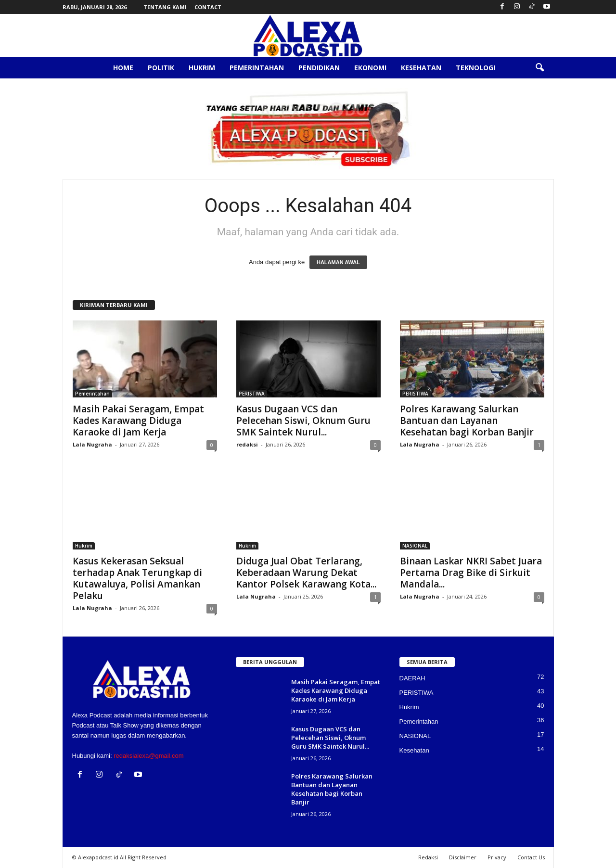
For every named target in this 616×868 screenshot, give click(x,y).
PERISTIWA (252, 394)
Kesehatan (421, 68)
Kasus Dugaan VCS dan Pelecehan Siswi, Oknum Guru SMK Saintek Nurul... (303, 421)
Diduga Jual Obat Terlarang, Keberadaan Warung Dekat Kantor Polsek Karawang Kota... (306, 573)
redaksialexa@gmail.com (148, 756)
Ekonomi (370, 68)
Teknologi (475, 68)
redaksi (247, 444)
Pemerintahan (257, 68)
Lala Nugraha (92, 444)
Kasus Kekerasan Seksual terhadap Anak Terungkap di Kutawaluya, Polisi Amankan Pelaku (137, 578)
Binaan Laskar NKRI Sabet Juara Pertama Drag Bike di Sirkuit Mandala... (471, 573)
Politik (161, 68)
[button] (539, 68)
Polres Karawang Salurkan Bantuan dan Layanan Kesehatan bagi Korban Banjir (467, 421)
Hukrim (202, 68)
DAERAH (412, 678)
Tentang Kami (165, 7)
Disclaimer (463, 857)
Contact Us (531, 857)
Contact (208, 7)
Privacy (497, 857)
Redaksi (428, 857)
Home (123, 68)
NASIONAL (415, 546)
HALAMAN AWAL (338, 262)
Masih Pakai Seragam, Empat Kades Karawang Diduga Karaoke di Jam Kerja (138, 421)
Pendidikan (319, 68)
